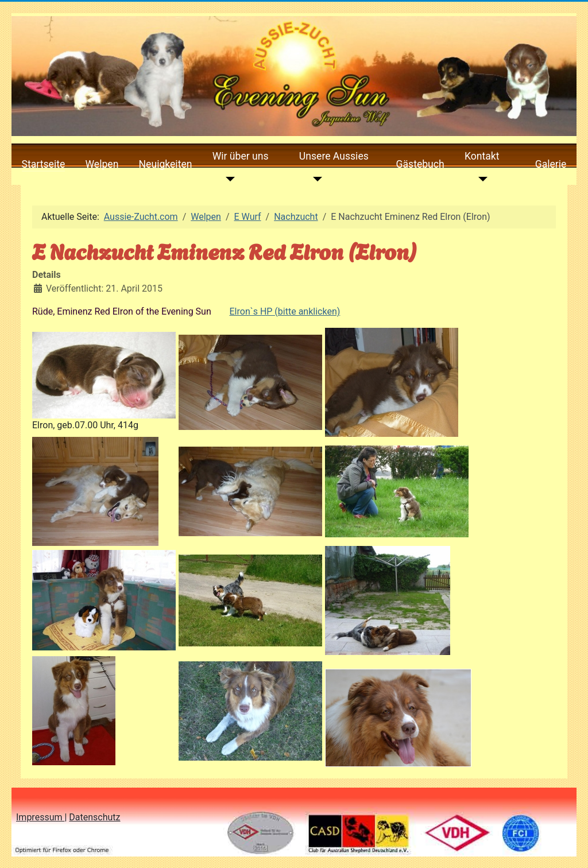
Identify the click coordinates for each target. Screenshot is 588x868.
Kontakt (482, 156)
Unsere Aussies (334, 156)
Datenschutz (94, 817)
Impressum (40, 817)
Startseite (44, 164)
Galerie (551, 164)
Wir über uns (241, 156)
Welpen (102, 164)
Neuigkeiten (166, 164)
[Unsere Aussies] (315, 179)
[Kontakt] (480, 179)
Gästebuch (420, 164)
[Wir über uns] (228, 179)
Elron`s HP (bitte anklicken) (285, 311)
